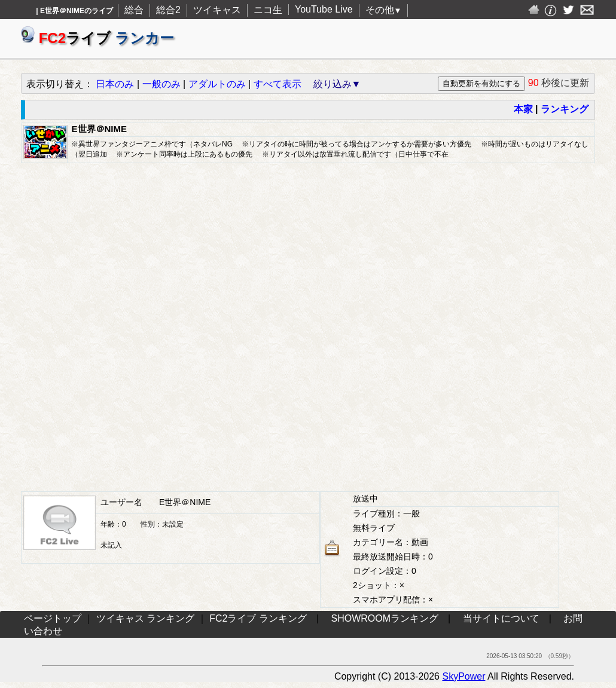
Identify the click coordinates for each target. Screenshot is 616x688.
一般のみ (161, 84)
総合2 (168, 10)
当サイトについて (501, 618)
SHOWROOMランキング (385, 618)
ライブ (97, 38)
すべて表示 (277, 84)
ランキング (565, 109)
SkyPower (463, 676)
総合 (134, 10)
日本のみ (115, 84)
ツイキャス (217, 10)
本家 (523, 109)
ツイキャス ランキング (145, 618)
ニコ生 (268, 10)
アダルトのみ (217, 84)
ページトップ (53, 618)
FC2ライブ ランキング (258, 618)
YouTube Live (324, 9)
